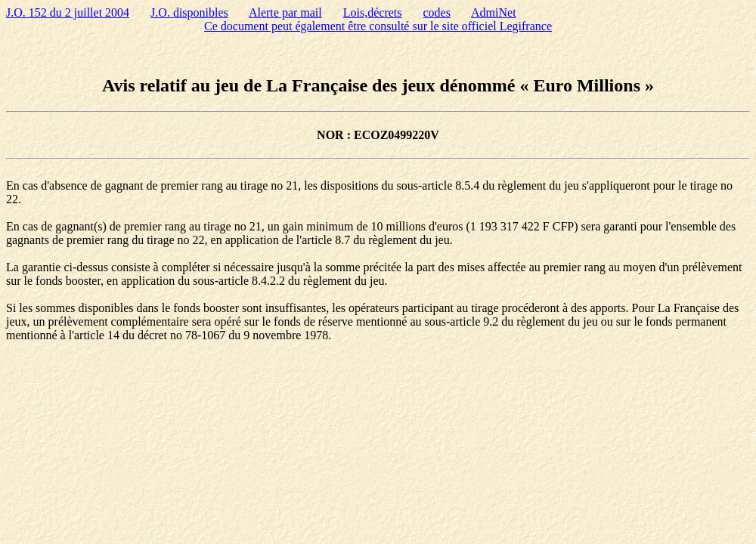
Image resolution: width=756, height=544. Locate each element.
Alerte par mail (285, 12)
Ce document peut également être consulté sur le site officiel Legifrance (378, 26)
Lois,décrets (373, 12)
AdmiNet (494, 12)
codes (437, 12)
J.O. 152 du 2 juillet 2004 (68, 12)
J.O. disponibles (189, 12)
